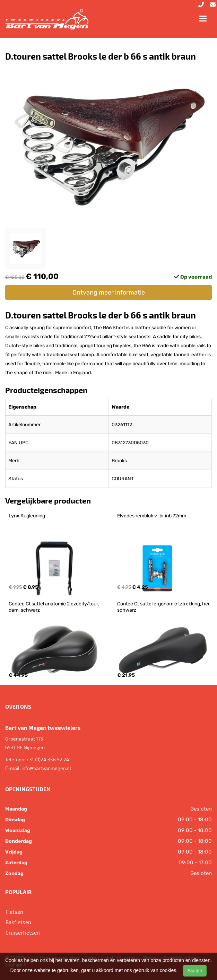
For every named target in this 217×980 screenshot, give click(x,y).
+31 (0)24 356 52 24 (48, 759)
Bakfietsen (18, 922)
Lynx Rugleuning (27, 516)
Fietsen (14, 912)
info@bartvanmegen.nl (46, 768)
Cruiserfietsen (23, 933)
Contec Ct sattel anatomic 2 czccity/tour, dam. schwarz (54, 607)
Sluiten (195, 971)
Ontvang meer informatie (109, 292)
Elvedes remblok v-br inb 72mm (152, 516)
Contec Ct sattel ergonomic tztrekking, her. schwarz (164, 607)
